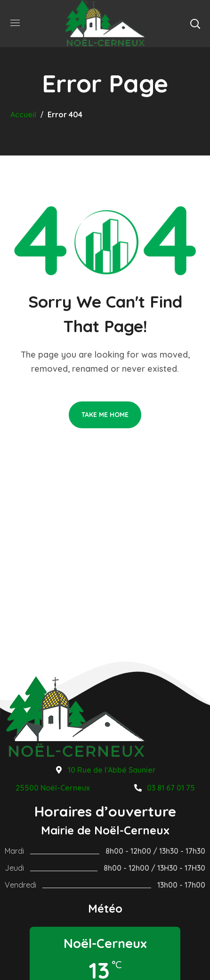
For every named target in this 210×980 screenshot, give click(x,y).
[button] (195, 24)
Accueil (23, 114)
